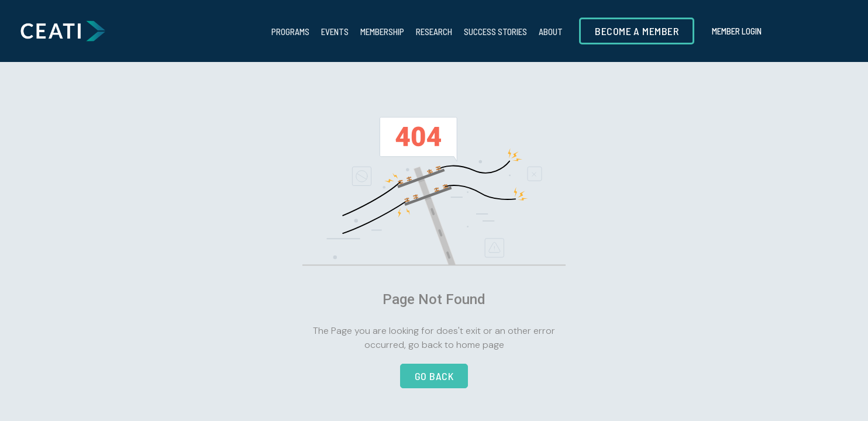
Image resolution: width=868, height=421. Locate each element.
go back (434, 376)
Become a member (637, 31)
